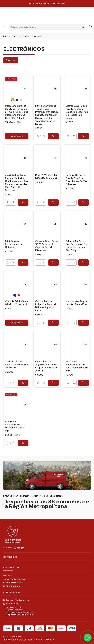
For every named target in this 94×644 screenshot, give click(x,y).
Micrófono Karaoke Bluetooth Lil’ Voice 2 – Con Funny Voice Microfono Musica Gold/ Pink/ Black (17, 112)
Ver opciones (17, 136)
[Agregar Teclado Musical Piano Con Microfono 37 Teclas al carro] (23, 383)
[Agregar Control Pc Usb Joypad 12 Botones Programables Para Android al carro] (53, 383)
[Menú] (4, 27)
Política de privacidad (13, 586)
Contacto (8, 575)
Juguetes (25, 36)
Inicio (6, 36)
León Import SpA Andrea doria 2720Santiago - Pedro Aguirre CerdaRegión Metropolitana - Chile (19, 611)
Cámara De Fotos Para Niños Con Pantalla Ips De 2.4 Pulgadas (76, 180)
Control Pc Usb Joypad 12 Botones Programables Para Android (46, 366)
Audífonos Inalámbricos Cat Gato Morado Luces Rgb (77, 366)
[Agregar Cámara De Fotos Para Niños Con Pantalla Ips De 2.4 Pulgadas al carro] (83, 202)
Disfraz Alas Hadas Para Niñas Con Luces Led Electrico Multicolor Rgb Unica (77, 112)
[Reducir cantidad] (38, 136)
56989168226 (11, 604)
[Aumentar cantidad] (44, 136)
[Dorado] (13, 100)
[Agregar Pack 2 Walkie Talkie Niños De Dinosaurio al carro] (53, 202)
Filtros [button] (10, 60)
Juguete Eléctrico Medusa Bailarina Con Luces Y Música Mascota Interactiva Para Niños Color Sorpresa (17, 183)
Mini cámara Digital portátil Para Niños (77, 303)
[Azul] (15, 295)
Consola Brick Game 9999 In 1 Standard (17, 303)
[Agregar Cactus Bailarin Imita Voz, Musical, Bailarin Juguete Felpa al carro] (53, 323)
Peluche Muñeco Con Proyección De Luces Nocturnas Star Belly (76, 246)
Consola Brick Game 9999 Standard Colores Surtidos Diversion (47, 246)
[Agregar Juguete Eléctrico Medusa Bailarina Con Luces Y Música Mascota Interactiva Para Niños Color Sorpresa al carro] (23, 202)
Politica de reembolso (13, 582)
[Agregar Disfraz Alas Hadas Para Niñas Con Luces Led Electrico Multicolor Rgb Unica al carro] (83, 136)
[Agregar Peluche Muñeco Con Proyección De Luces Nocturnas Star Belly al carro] (83, 263)
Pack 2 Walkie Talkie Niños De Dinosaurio (47, 177)
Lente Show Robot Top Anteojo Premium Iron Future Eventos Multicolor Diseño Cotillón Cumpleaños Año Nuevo (47, 115)
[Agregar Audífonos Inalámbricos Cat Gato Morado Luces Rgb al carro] (83, 383)
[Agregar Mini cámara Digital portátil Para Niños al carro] (83, 323)
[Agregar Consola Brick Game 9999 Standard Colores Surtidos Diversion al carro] (53, 263)
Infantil (15, 36)
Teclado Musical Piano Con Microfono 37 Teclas (17, 365)
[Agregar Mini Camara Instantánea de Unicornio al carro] (23, 263)
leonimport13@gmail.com (16, 600)
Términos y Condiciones (14, 579)
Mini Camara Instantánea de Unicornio (14, 244)
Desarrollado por (42, 639)
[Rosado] (21, 100)
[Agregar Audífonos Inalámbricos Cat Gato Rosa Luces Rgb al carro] (23, 443)
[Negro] (17, 100)
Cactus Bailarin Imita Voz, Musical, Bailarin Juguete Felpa (46, 306)
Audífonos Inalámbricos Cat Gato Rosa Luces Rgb (15, 426)
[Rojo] (19, 295)
